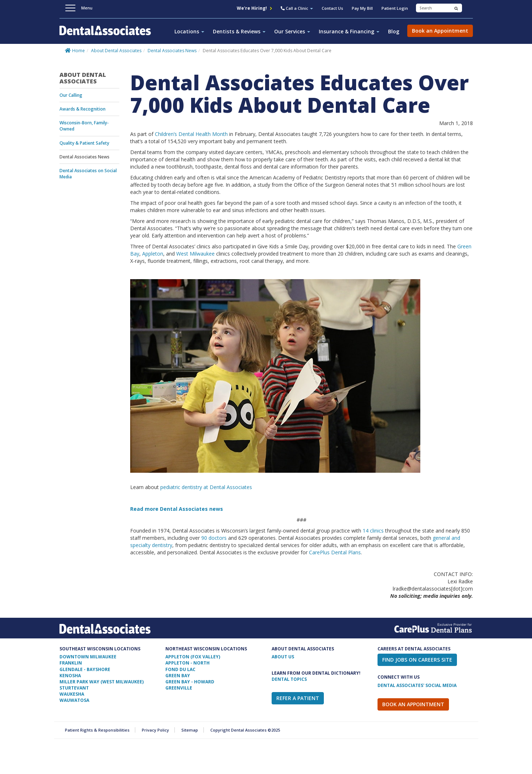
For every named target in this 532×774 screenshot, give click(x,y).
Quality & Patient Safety (84, 143)
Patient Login (395, 8)
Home (79, 51)
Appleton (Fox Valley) (193, 657)
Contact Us (332, 8)
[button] (297, 9)
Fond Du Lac (180, 669)
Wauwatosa (74, 700)
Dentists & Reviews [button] (239, 31)
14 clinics (373, 531)
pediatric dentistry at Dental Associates (206, 487)
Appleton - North (187, 663)
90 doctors (214, 538)
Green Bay (178, 676)
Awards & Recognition (83, 109)
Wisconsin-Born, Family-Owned (84, 126)
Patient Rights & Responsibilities (97, 730)
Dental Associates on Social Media (88, 174)
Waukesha (72, 694)
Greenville (179, 688)
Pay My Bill (362, 8)
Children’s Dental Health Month (191, 134)
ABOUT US (283, 657)
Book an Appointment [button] (440, 31)
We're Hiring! (254, 8)
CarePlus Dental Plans (335, 552)
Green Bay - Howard (190, 682)
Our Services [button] (292, 31)
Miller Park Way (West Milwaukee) (102, 682)
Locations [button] (189, 31)
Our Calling (71, 95)
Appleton (153, 254)
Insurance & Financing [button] (349, 31)
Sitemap (190, 730)
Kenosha (70, 676)
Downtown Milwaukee (88, 657)
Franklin (71, 663)
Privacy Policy (155, 730)
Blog (394, 31)
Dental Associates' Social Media (417, 685)
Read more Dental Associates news (177, 509)
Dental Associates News (172, 51)
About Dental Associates (116, 51)
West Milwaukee (195, 254)
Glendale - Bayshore (85, 669)
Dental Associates (108, 34)
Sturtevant (74, 688)
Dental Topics (289, 679)
